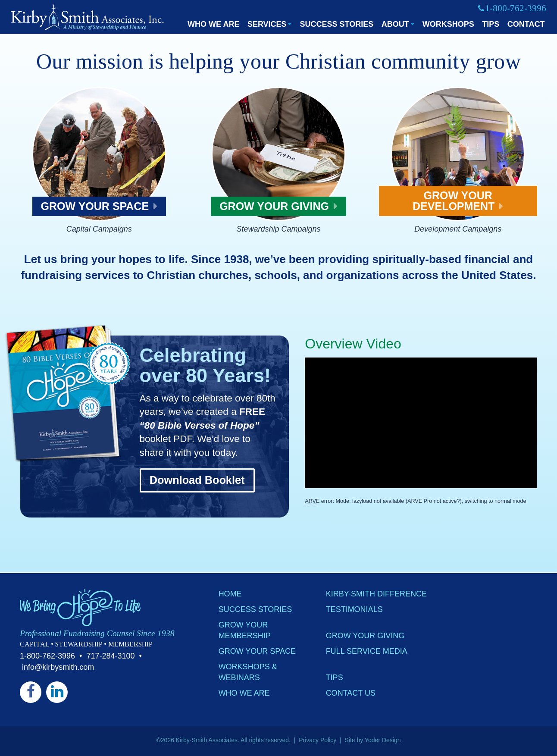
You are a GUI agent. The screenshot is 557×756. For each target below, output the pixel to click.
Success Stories (336, 24)
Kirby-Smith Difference (376, 594)
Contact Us (351, 693)
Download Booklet (197, 480)
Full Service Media (367, 652)
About (395, 24)
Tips (491, 24)
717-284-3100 (110, 656)
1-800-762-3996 (47, 656)
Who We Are (213, 24)
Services (267, 24)
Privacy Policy (318, 740)
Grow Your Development (458, 201)
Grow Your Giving (278, 206)
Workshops (448, 24)
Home (230, 594)
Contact (526, 24)
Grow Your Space (99, 206)
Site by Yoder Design (373, 740)
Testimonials (354, 610)
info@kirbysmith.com (58, 667)
